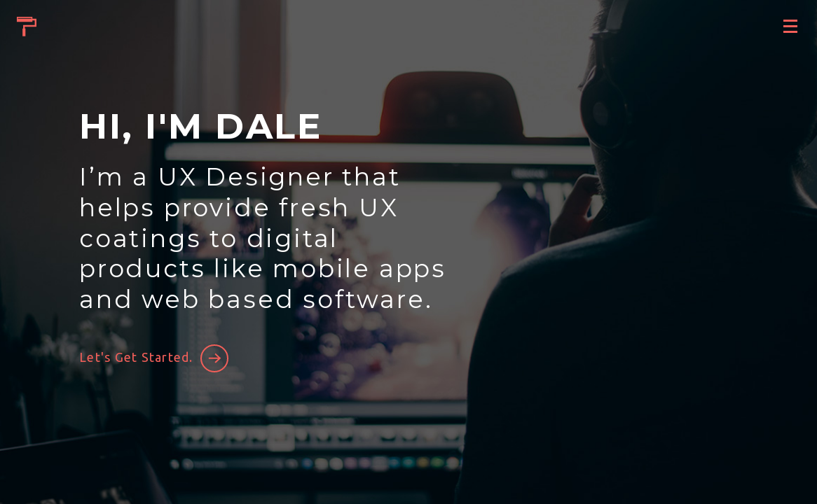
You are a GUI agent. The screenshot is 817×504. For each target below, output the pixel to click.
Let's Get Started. (136, 357)
